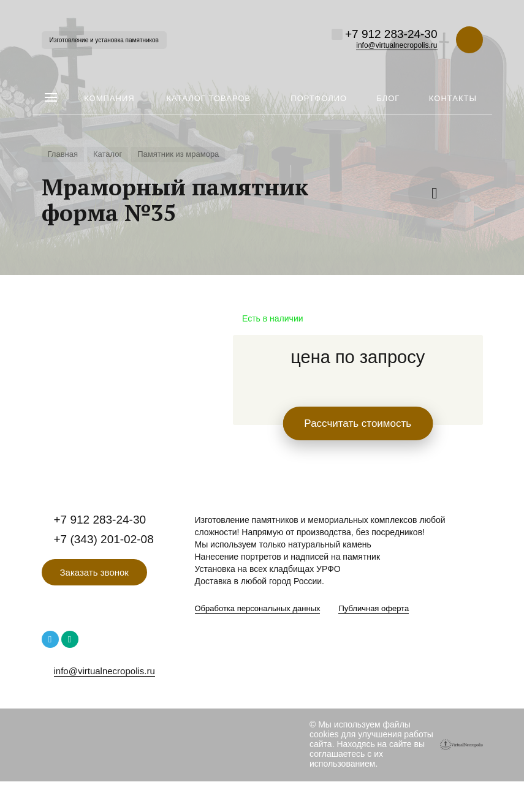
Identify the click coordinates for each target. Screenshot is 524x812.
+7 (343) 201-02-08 (104, 539)
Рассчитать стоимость (358, 423)
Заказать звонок (94, 572)
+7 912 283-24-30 (391, 34)
